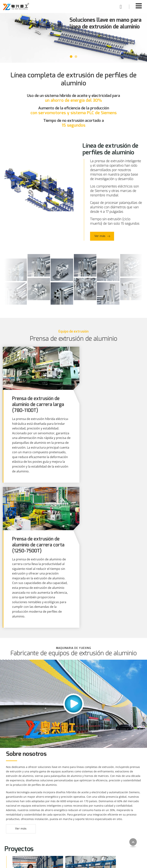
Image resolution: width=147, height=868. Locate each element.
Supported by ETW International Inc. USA (74, 863)
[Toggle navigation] (139, 6)
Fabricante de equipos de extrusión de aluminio (73, 514)
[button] (71, 57)
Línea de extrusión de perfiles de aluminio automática (27, 822)
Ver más (100, 236)
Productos (16, 813)
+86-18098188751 (116, 834)
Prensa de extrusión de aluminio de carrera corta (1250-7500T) (109, 401)
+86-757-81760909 (116, 840)
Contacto (110, 813)
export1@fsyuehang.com (120, 827)
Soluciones (63, 821)
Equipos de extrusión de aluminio (23, 831)
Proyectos (62, 826)
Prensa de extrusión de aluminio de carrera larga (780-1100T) (36, 401)
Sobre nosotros (26, 615)
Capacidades (64, 832)
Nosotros (61, 838)
